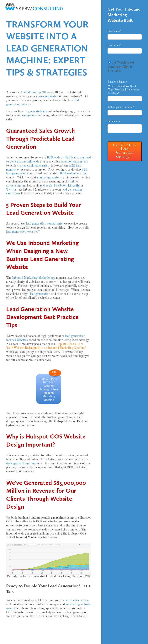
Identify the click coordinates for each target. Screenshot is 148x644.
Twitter (11, 190)
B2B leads (53, 158)
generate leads (37, 112)
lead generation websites (22, 232)
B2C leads (71, 158)
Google (48, 186)
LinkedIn (74, 186)
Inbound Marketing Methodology (34, 278)
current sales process (76, 600)
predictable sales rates (34, 166)
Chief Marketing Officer (35, 93)
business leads (47, 97)
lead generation (32, 116)
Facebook (60, 186)
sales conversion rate (74, 162)
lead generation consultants (44, 224)
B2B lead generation (73, 174)
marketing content (49, 178)
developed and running (21, 464)
